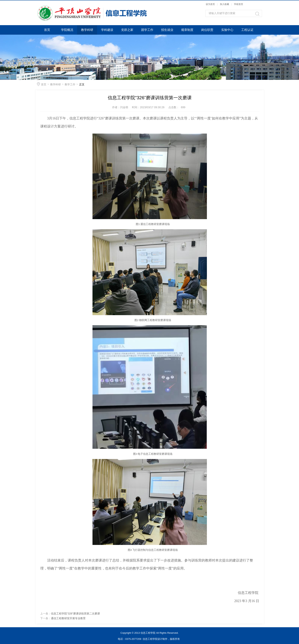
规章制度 (187, 30)
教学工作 (70, 84)
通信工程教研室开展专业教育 (68, 618)
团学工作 (147, 30)
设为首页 (210, 4)
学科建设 (107, 30)
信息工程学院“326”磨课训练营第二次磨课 (75, 614)
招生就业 (167, 30)
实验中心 (227, 30)
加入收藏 (224, 4)
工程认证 (247, 30)
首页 (47, 30)
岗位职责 (207, 30)
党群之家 (127, 30)
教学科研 (87, 30)
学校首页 (239, 4)
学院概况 (67, 30)
